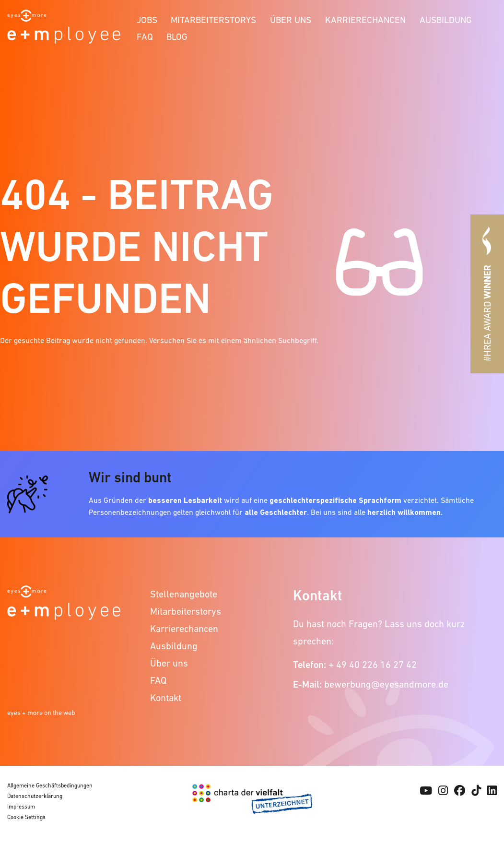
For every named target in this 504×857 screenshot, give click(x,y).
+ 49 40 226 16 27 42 (373, 665)
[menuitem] (147, 18)
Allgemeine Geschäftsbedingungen (50, 786)
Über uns (291, 20)
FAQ (145, 37)
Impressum (21, 807)
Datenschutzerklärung (35, 796)
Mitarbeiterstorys (213, 20)
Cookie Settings (26, 817)
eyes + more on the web (41, 713)
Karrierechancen (365, 20)
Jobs (147, 20)
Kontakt (166, 698)
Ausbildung (446, 20)
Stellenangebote (184, 594)
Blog (177, 37)
